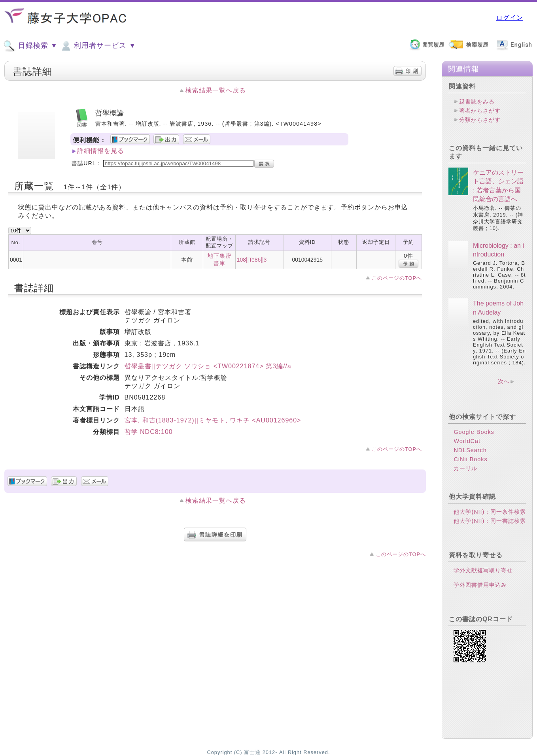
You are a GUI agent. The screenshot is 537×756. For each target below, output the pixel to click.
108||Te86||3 (252, 260)
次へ (504, 381)
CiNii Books (470, 459)
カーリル (465, 468)
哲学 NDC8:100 (149, 432)
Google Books (474, 432)
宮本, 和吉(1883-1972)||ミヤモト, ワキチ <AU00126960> (213, 420)
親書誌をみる (477, 102)
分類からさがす (480, 120)
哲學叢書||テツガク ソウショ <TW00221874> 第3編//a (208, 366)
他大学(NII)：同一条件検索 (490, 512)
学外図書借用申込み (480, 585)
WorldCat (467, 441)
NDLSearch (470, 450)
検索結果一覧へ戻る (216, 90)
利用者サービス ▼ (98, 46)
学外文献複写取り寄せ (483, 570)
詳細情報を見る (101, 151)
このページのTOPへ (397, 278)
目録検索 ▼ (30, 46)
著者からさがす (480, 111)
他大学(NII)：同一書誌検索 (490, 521)
